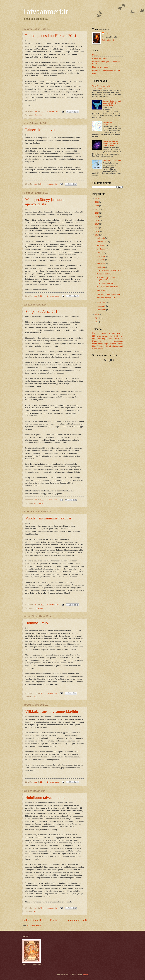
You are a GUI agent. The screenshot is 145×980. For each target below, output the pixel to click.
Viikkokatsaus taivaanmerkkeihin (52, 711)
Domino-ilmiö (37, 623)
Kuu (41, 115)
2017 (97, 224)
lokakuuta (101, 245)
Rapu (95, 339)
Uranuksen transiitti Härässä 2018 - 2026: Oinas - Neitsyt (111, 143)
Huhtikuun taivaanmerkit (45, 797)
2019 (97, 217)
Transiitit (102, 334)
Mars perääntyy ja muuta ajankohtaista (45, 202)
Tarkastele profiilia (109, 40)
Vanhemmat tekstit (77, 920)
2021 (97, 209)
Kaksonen (97, 341)
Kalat (112, 336)
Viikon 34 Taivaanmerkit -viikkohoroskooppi (102, 87)
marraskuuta (102, 242)
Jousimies (104, 336)
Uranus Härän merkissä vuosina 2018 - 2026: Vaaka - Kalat (112, 103)
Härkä (36, 115)
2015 (97, 231)
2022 (97, 206)
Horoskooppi (118, 341)
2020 (97, 213)
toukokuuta (101, 264)
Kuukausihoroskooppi (100, 344)
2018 (97, 220)
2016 (97, 228)
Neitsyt (119, 336)
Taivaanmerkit (45, 11)
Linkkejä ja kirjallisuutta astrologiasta (106, 70)
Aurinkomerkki (102, 346)
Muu (94, 346)
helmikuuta (101, 306)
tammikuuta (101, 310)
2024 (97, 198)
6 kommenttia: (52, 500)
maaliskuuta (102, 303)
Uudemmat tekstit (32, 920)
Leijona (113, 344)
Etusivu (54, 920)
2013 (97, 314)
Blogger (85, 975)
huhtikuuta (101, 267)
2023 (97, 202)
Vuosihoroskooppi (98, 349)
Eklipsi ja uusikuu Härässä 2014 (51, 36)
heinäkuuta (101, 256)
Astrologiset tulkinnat (100, 58)
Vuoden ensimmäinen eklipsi (48, 518)
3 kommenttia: (52, 908)
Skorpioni (112, 334)
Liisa (106, 33)
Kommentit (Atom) (34, 925)
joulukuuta (101, 238)
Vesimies (119, 339)
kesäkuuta (101, 260)
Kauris (120, 344)
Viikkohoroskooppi (116, 346)
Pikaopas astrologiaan (101, 67)
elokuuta (100, 253)
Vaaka (40, 503)
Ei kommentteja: (53, 111)
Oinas (120, 334)
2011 (97, 322)
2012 (97, 318)
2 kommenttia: (52, 184)
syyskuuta (101, 249)
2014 (97, 235)
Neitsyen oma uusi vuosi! (113, 161)
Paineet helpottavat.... (42, 130)
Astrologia (103, 339)
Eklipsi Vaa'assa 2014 (42, 311)
